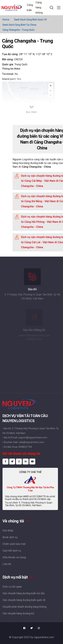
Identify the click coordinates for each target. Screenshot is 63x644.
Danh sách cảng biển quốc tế (30, 20)
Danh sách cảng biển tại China (19, 25)
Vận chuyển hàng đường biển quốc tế (24, 600)
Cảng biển (30, 7)
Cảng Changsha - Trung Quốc (19, 30)
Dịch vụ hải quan (12, 587)
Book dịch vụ (10, 537)
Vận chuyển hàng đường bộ (18, 613)
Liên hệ (7, 564)
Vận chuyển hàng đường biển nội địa (24, 593)
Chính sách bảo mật (14, 544)
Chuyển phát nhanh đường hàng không (24, 607)
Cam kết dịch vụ (12, 551)
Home (6, 20)
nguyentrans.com (44, 637)
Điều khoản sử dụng (14, 557)
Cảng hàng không (39, 8)
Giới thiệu (8, 531)
